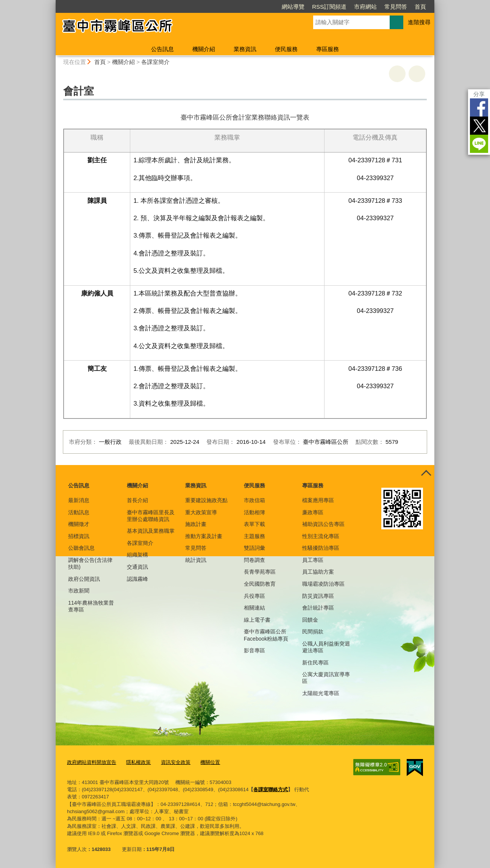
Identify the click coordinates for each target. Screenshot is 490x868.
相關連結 (254, 608)
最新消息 (79, 500)
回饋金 (310, 620)
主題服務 (254, 536)
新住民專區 (315, 663)
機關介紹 (204, 49)
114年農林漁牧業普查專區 (91, 606)
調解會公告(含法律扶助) (90, 563)
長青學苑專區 (260, 572)
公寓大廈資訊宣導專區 (326, 678)
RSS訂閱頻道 (329, 7)
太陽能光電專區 (321, 693)
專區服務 (328, 49)
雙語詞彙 (254, 548)
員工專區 (313, 560)
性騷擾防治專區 (321, 548)
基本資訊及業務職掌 (151, 531)
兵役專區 (254, 596)
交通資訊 (137, 567)
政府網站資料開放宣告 (92, 762)
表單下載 (254, 524)
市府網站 (365, 7)
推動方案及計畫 (204, 536)
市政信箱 (254, 500)
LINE (479, 144)
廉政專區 (313, 512)
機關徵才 (79, 524)
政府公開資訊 (84, 579)
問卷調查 (254, 560)
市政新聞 (79, 591)
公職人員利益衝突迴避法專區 (326, 647)
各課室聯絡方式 (271, 789)
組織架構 (137, 555)
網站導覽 (293, 7)
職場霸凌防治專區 (323, 584)
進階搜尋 (419, 22)
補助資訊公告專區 (323, 524)
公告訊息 (162, 49)
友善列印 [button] (397, 74)
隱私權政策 (138, 762)
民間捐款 (313, 632)
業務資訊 (245, 49)
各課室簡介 (155, 62)
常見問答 (396, 7)
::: (52, 3)
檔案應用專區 (318, 500)
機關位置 (210, 762)
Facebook (479, 107)
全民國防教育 (260, 584)
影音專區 (254, 650)
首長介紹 (137, 500)
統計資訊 (196, 560)
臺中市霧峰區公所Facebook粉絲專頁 (266, 635)
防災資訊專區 (318, 596)
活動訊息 (79, 512)
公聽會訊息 (81, 548)
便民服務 (286, 49)
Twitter (479, 126)
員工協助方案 (318, 572)
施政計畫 (196, 524)
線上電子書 (257, 620)
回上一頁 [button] (417, 74)
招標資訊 (79, 536)
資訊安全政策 (176, 762)
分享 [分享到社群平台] (479, 94)
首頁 (420, 7)
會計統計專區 (318, 608)
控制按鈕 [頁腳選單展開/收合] (426, 473)
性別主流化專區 (321, 536)
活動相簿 (254, 512)
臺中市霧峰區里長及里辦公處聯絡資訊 (151, 516)
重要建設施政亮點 (206, 500)
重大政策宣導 (201, 512)
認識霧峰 (137, 579)
